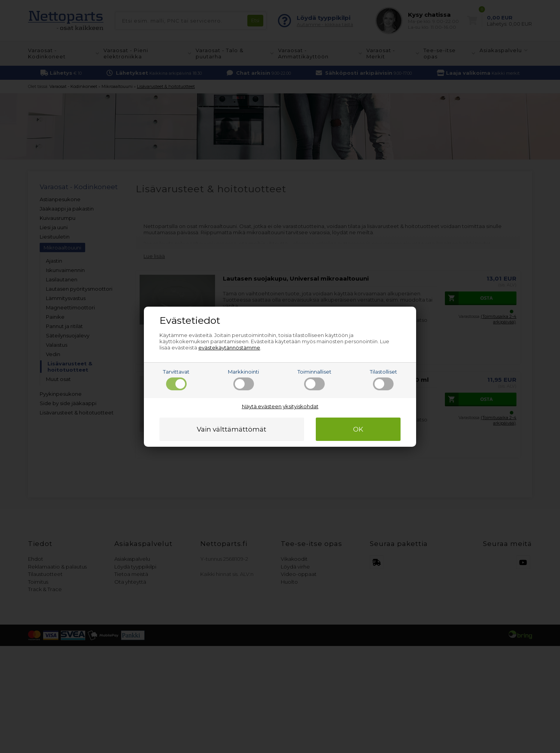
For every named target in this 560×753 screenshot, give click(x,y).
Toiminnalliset (314, 379)
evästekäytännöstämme (229, 348)
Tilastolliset (383, 379)
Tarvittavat (176, 379)
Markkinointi (243, 379)
